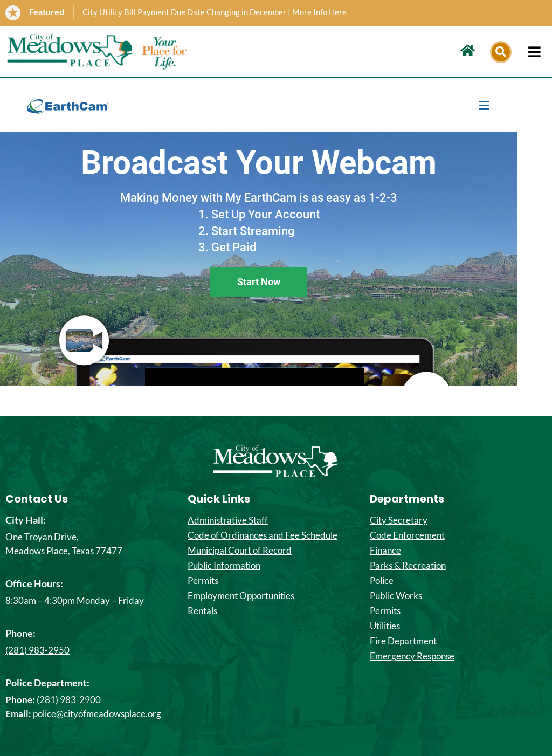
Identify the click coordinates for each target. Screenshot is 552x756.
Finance (385, 551)
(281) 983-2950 (37, 650)
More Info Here (319, 12)
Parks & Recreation (408, 566)
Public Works (396, 596)
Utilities (385, 626)
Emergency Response (412, 656)
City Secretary (399, 520)
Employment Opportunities (241, 596)
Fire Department (403, 641)
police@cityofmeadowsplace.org (97, 714)
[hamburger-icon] (534, 52)
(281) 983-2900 (69, 700)
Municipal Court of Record (240, 551)
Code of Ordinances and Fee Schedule (263, 535)
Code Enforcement (407, 535)
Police (382, 581)
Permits (203, 581)
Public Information (224, 566)
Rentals (202, 611)
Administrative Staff (228, 520)
